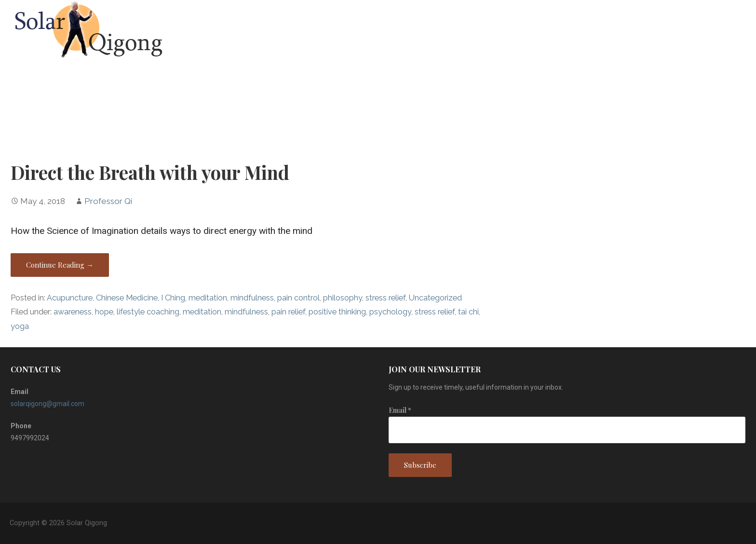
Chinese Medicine (127, 298)
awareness (73, 312)
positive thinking (337, 312)
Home (590, 30)
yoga (20, 326)
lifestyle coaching (148, 312)
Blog (677, 30)
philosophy (343, 298)
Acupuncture (70, 298)
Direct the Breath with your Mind (150, 172)
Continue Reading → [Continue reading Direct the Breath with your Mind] (60, 265)
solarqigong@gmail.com (47, 404)
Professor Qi (108, 201)
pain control (298, 298)
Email (400, 410)
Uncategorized (435, 298)
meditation (208, 298)
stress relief (385, 298)
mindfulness (252, 298)
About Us (634, 30)
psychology (390, 312)
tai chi (468, 312)
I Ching (173, 298)
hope (104, 312)
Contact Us (726, 30)
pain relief (288, 312)
